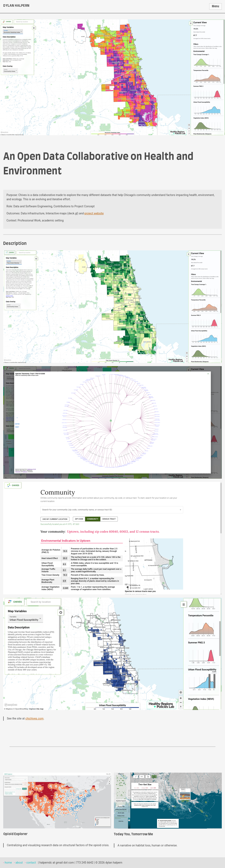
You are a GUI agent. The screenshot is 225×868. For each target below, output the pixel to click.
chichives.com (35, 718)
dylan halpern (16, 6)
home (8, 863)
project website (94, 213)
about (19, 863)
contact (31, 863)
